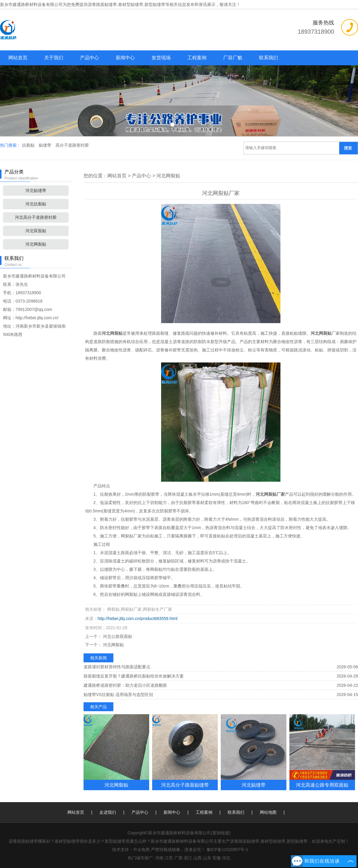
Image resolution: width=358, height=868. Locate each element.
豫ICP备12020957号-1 (227, 850)
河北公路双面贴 (117, 636)
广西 (178, 858)
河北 (226, 858)
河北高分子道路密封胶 (36, 217)
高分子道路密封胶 (72, 145)
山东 (207, 858)
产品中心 (89, 58)
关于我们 (54, 58)
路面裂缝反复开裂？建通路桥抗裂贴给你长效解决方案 (134, 676)
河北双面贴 (36, 231)
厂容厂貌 (233, 58)
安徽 (217, 858)
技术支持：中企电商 (131, 850)
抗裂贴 (29, 145)
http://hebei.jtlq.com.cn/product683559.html (138, 619)
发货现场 (161, 58)
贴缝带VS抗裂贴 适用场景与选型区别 (118, 695)
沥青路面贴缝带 (102, 4)
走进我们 (108, 812)
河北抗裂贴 (36, 204)
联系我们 (268, 58)
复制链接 (221, 833)
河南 (159, 858)
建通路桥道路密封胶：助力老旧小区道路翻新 (125, 685)
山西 (197, 858)
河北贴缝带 (36, 190)
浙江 (188, 858)
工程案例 (197, 58)
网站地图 (268, 812)
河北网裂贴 (36, 244)
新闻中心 (125, 58)
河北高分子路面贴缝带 (185, 785)
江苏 (169, 858)
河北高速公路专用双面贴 (322, 785)
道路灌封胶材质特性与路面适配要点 (117, 667)
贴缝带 (46, 145)
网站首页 (18, 58)
